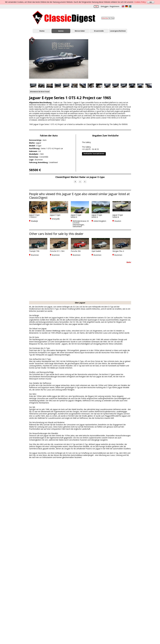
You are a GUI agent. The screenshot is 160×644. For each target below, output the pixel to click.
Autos (61, 31)
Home (42, 31)
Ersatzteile (99, 31)
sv (130, 6)
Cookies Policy (140, 2)
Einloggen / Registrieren (110, 6)
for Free (108, 18)
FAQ (96, 6)
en (123, 6)
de (127, 6)
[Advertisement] (112, 59)
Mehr (129, 262)
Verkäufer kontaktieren (94, 154)
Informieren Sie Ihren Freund (40, 92)
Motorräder (80, 31)
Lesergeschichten (118, 31)
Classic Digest (64, 18)
